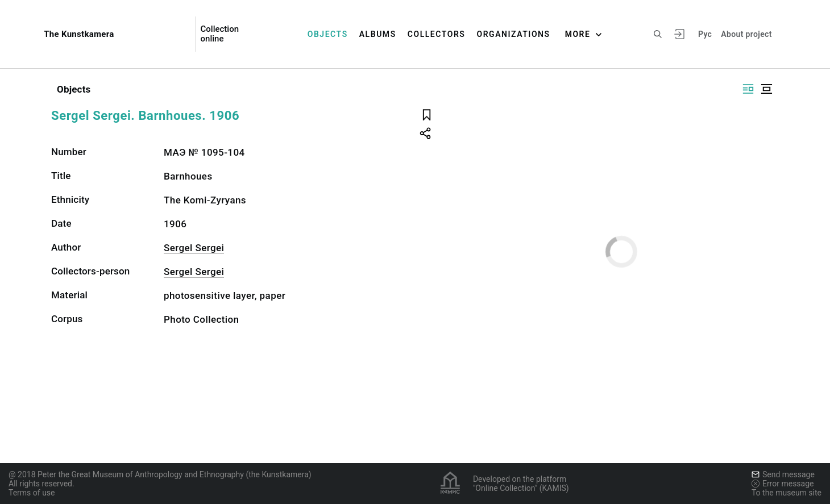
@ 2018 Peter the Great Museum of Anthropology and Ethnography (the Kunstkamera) (160, 474)
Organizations (513, 34)
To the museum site (787, 493)
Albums (378, 34)
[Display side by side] (748, 89)
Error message (783, 484)
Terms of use (32, 493)
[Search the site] (658, 34)
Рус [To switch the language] (705, 34)
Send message (783, 474)
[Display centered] (766, 89)
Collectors (437, 34)
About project (746, 34)
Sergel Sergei (194, 248)
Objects (328, 34)
